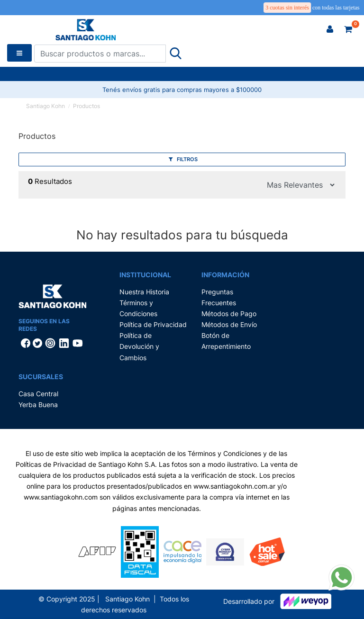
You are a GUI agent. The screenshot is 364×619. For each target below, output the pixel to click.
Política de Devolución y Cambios (139, 346)
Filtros (183, 159)
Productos (86, 106)
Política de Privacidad (153, 324)
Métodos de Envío (229, 324)
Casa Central (38, 394)
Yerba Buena (38, 405)
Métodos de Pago (229, 314)
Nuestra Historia (144, 292)
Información (225, 275)
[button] (330, 29)
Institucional (145, 275)
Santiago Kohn (45, 106)
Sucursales (41, 377)
